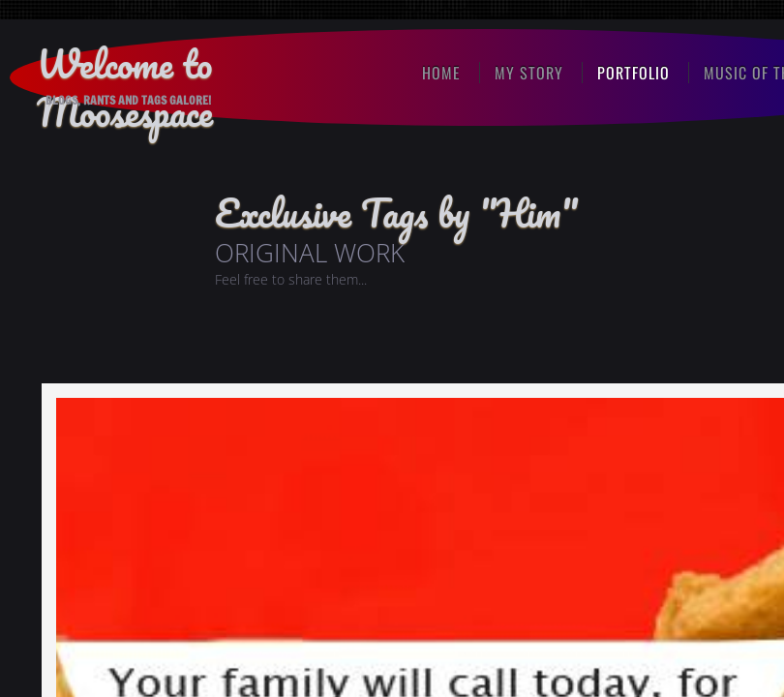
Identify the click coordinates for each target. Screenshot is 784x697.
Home (441, 73)
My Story (529, 73)
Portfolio (633, 73)
